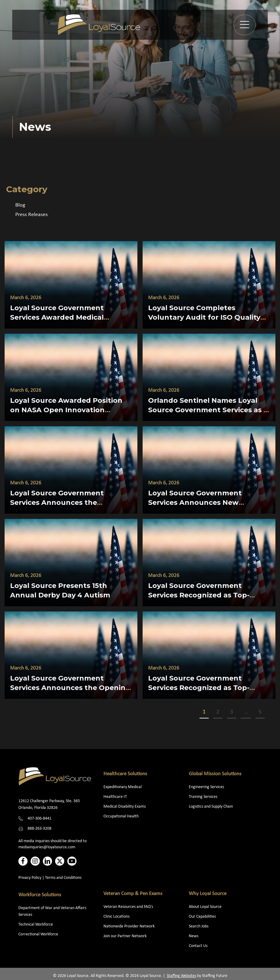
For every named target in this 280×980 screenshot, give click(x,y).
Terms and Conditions (63, 878)
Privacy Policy (30, 878)
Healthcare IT (116, 797)
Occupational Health (121, 816)
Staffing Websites (181, 976)
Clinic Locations (116, 917)
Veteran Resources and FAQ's (128, 907)
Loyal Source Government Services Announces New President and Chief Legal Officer (208, 503)
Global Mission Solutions (215, 774)
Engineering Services (206, 787)
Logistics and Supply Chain (211, 807)
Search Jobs (199, 926)
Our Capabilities (202, 917)
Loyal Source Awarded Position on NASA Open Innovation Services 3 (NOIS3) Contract (66, 410)
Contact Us (198, 946)
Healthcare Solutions (125, 774)
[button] (245, 25)
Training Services (203, 797)
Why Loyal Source (208, 894)
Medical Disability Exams (125, 807)
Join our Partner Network (125, 936)
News (194, 936)
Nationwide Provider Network (129, 926)
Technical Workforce (36, 925)
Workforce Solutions (40, 895)
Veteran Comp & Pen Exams (133, 894)
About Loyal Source (205, 907)
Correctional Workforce (38, 934)
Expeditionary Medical (123, 787)
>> (272, 712)
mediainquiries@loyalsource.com (47, 847)
